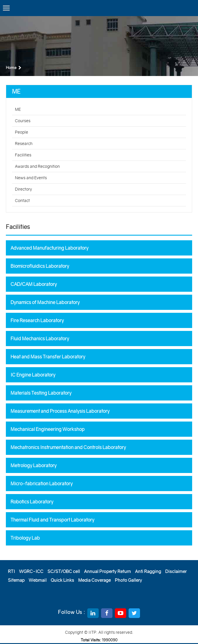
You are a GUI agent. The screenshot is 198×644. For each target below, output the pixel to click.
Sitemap (16, 580)
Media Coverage (94, 580)
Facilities (23, 155)
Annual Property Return (107, 571)
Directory (23, 189)
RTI (11, 571)
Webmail (38, 580)
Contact (22, 201)
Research (24, 144)
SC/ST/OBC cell (64, 571)
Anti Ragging (148, 571)
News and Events (31, 178)
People (22, 132)
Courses (23, 121)
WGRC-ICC (31, 571)
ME (18, 109)
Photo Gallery (128, 580)
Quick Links (62, 580)
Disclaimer (176, 571)
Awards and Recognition (37, 166)
